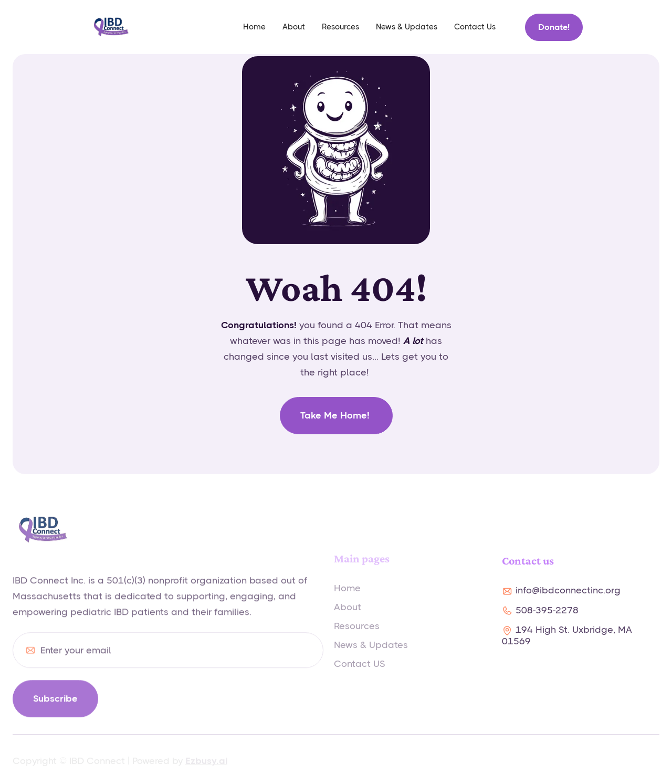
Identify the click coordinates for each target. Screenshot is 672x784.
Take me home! (336, 415)
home (254, 27)
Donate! (554, 27)
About (294, 27)
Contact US (359, 669)
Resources (340, 27)
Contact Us (475, 27)
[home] (111, 27)
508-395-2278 (547, 610)
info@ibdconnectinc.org (568, 590)
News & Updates (407, 27)
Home (347, 593)
